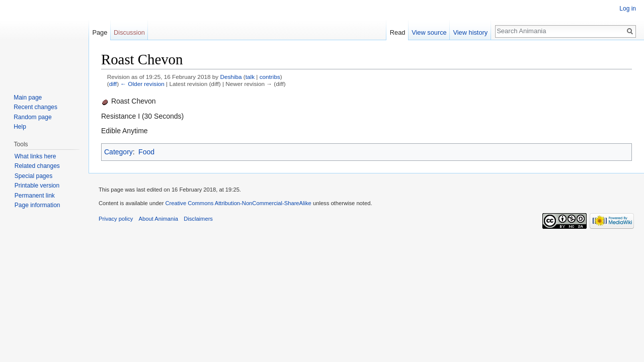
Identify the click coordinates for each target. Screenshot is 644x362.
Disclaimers (198, 219)
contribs (270, 77)
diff (113, 84)
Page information (37, 205)
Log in (628, 9)
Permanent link (35, 196)
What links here (35, 156)
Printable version (37, 186)
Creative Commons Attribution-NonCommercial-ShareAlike (238, 203)
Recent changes (35, 107)
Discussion (129, 32)
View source (429, 32)
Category (118, 152)
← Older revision (142, 84)
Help (20, 127)
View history (470, 32)
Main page (28, 98)
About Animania (158, 219)
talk (250, 77)
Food (146, 152)
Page (100, 32)
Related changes (37, 166)
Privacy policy (116, 219)
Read (398, 32)
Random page (32, 117)
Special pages (33, 176)
